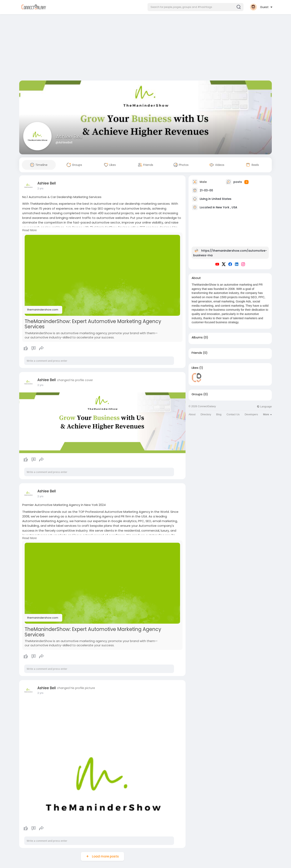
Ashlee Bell (69, 137)
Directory (206, 414)
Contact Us (233, 414)
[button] (196, 7)
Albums (197, 337)
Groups (197, 394)
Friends (197, 353)
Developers (251, 414)
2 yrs (40, 188)
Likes (195, 368)
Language (264, 406)
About (192, 414)
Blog (219, 414)
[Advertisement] (145, 48)
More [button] (267, 414)
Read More (30, 230)
